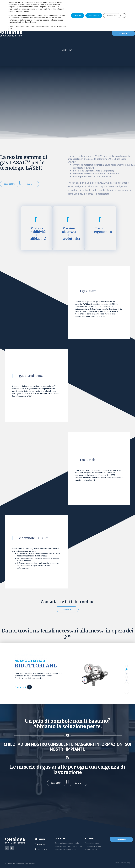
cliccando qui (37, 9)
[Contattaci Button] (23, 685)
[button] (126, 685)
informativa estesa (33, 5)
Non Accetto (94, 16)
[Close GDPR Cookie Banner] (124, 16)
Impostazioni (112, 16)
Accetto (78, 16)
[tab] (126, 666)
